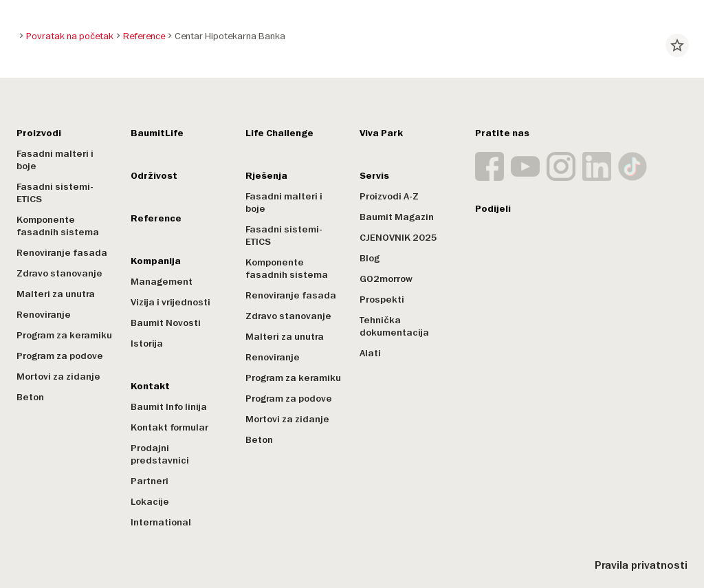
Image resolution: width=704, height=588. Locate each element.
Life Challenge (279, 133)
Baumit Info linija (169, 407)
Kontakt (150, 386)
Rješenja (266, 176)
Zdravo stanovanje (59, 273)
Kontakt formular (169, 427)
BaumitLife (157, 133)
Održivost (154, 176)
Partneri (150, 481)
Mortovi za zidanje (58, 377)
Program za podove (60, 356)
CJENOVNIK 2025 (398, 238)
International (161, 522)
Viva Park (381, 133)
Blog (370, 258)
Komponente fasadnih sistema (58, 226)
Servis (374, 176)
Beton (30, 397)
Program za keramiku (64, 335)
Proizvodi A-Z (389, 196)
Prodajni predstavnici (160, 454)
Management (162, 282)
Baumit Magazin (397, 217)
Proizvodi (39, 133)
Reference (156, 218)
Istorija (147, 344)
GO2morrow (386, 279)
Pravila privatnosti (641, 565)
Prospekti (382, 300)
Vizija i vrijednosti (170, 302)
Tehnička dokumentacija (394, 326)
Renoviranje (44, 315)
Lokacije (150, 502)
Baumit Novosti (166, 323)
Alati (370, 353)
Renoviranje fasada (62, 253)
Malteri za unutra (56, 294)
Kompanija (156, 261)
